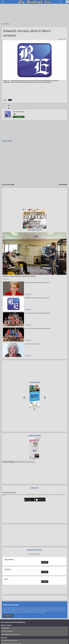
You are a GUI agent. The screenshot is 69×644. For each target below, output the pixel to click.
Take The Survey (8, 616)
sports (10, 100)
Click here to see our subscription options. (26, 462)
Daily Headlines (9, 560)
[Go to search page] (61, 2)
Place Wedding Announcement (11, 634)
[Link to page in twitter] (6, 106)
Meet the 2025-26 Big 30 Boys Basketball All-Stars (37, 328)
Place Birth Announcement (9, 641)
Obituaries (8, 569)
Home (3, 24)
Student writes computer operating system (19, 276)
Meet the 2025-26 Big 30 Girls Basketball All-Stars (37, 313)
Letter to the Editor (7, 631)
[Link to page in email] (9, 106)
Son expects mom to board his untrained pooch (37, 282)
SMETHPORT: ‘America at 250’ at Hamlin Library (37, 298)
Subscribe (45, 562)
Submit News (5, 628)
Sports (7, 24)
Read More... (6, 279)
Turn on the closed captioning (32, 344)
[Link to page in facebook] (3, 106)
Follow (20, 117)
